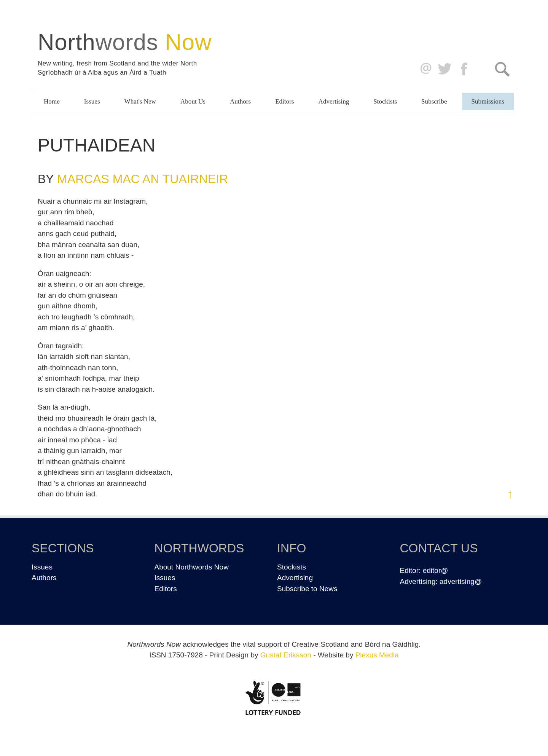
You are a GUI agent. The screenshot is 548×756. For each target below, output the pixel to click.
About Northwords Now (192, 567)
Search (502, 69)
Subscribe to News (307, 589)
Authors (240, 101)
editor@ (436, 570)
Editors (284, 101)
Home (52, 101)
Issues (92, 101)
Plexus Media (377, 655)
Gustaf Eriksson (286, 655)
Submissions (488, 101)
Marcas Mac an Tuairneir (143, 179)
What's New (140, 101)
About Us (193, 101)
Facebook (465, 69)
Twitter (444, 69)
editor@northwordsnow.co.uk (424, 69)
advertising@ (461, 581)
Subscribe (434, 101)
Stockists (385, 101)
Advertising (334, 101)
